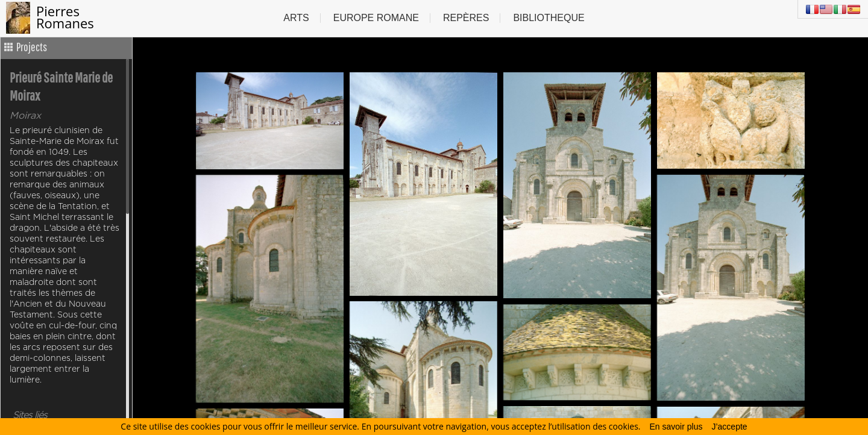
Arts (296, 18)
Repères (466, 18)
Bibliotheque (549, 18)
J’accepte (729, 427)
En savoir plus (676, 427)
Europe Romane (376, 18)
